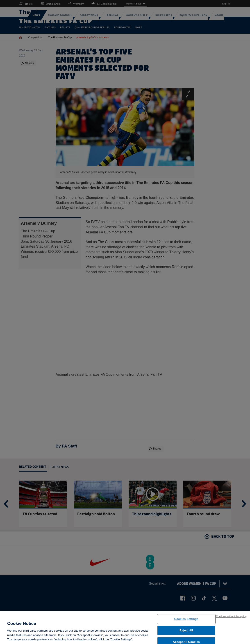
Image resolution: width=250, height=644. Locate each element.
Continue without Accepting (231, 619)
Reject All (186, 633)
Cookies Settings (186, 621)
